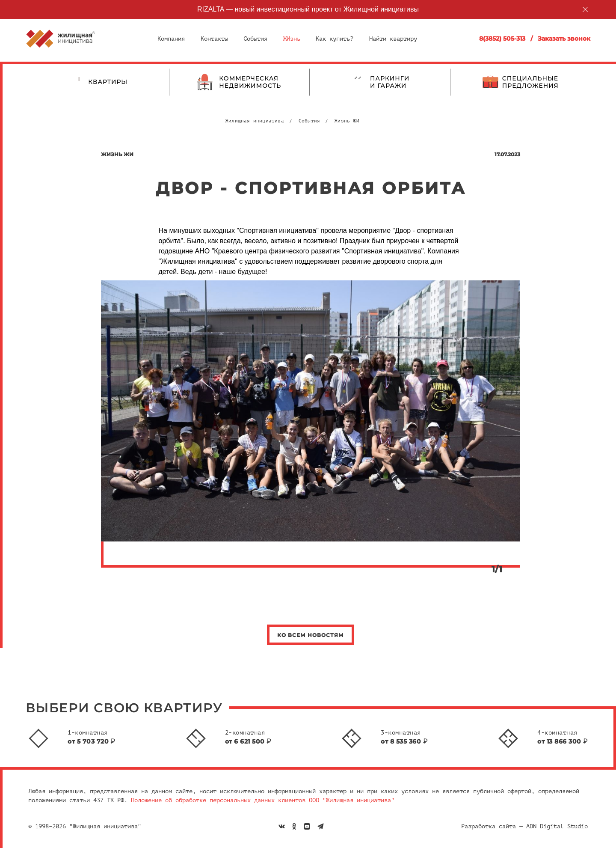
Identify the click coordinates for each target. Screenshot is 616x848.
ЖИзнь (292, 39)
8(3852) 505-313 (502, 39)
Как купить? (335, 39)
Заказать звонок (564, 39)
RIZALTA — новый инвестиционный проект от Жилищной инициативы (308, 9)
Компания (171, 39)
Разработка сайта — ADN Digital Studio (524, 826)
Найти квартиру (393, 39)
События (255, 39)
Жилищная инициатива (255, 121)
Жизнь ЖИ (347, 121)
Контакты (214, 39)
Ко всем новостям (311, 635)
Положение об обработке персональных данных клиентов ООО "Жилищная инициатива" (263, 800)
